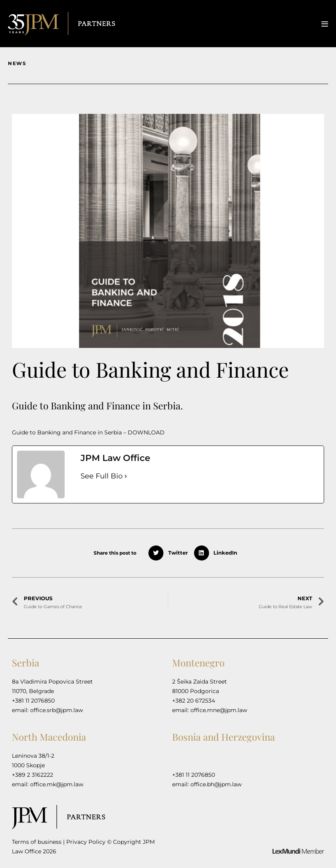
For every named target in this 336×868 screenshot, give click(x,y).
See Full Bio (102, 476)
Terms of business (37, 842)
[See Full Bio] (126, 476)
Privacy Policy (86, 842)
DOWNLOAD (146, 432)
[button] (171, 553)
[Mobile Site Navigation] (325, 24)
